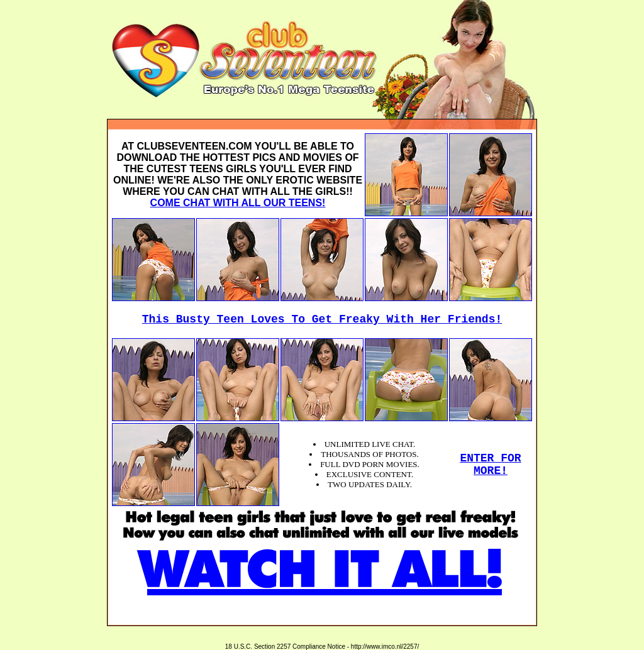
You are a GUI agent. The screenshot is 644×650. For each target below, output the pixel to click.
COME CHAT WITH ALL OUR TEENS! (238, 203)
